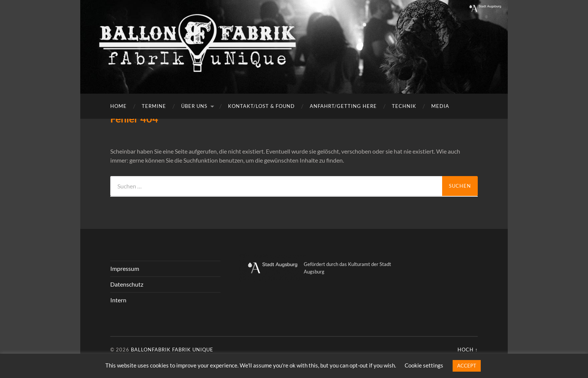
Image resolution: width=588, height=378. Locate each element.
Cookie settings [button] (424, 365)
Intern (118, 300)
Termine (154, 106)
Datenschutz (127, 284)
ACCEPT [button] (467, 366)
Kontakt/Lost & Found (261, 106)
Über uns (194, 106)
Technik (404, 106)
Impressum (125, 268)
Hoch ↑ (468, 350)
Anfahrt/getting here (343, 106)
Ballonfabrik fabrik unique (172, 350)
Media (440, 106)
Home (118, 106)
